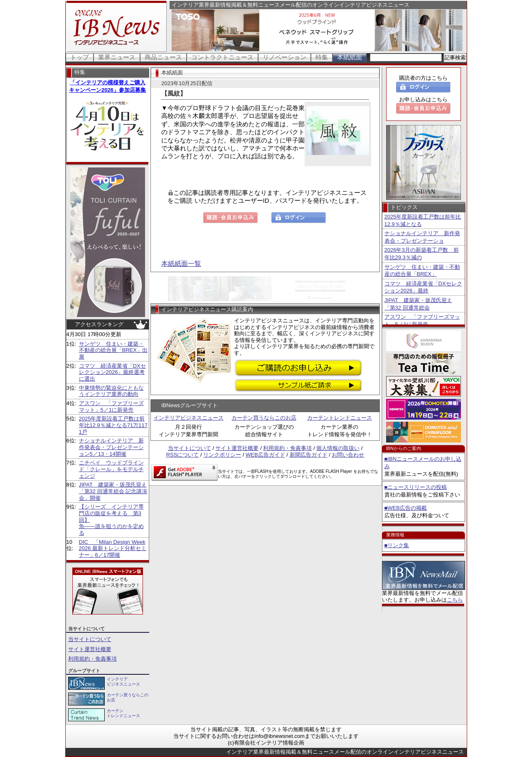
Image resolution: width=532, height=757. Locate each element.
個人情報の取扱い (338, 448)
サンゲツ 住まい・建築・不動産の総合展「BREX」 (422, 271)
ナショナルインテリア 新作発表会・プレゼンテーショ (422, 237)
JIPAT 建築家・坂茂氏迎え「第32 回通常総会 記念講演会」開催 (113, 491)
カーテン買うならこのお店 (264, 418)
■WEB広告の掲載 (406, 508)
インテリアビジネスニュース (188, 418)
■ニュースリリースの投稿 (416, 487)
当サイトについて (90, 639)
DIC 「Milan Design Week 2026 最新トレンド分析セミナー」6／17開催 (113, 548)
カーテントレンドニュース (340, 418)
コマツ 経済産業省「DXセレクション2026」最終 (423, 287)
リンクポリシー (222, 455)
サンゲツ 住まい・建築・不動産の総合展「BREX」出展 (113, 350)
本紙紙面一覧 (181, 264)
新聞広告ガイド (309, 455)
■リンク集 (397, 545)
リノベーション (284, 57)
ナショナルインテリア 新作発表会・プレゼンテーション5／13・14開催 (111, 447)
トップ (80, 57)
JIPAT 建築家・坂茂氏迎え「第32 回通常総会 (418, 304)
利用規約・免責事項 (92, 659)
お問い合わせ (348, 455)
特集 (322, 57)
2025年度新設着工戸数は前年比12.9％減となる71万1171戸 (113, 425)
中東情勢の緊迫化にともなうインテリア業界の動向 (111, 391)
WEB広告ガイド (265, 455)
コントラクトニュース (222, 57)
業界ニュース (117, 57)
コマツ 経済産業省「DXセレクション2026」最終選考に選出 (112, 372)
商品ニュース (163, 57)
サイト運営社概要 (90, 649)
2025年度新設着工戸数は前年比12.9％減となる (423, 220)
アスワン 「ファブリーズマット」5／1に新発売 (111, 407)
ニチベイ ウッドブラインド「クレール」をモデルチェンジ (111, 469)
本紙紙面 (350, 57)
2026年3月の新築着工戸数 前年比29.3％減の (422, 254)
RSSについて (183, 455)
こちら (455, 600)
